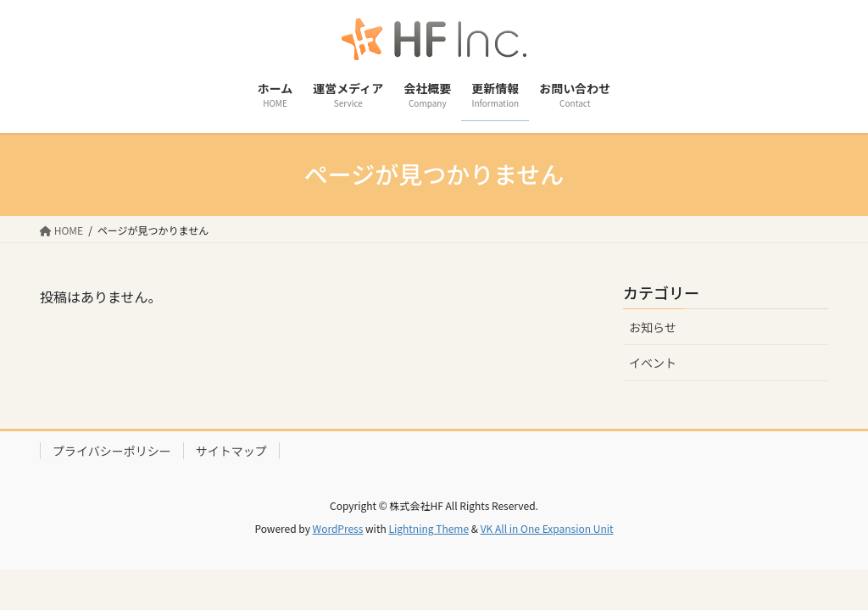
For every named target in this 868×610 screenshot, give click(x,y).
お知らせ (653, 327)
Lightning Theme (428, 528)
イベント (653, 363)
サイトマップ (231, 451)
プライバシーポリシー (112, 451)
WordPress (338, 528)
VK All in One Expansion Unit (547, 528)
